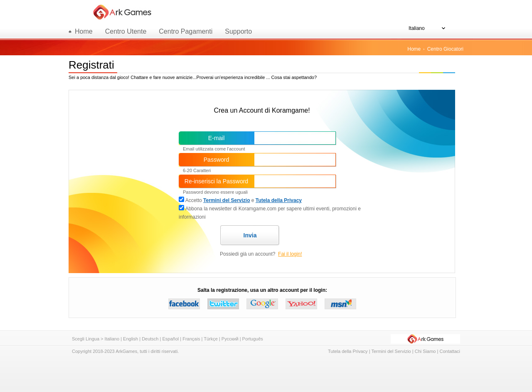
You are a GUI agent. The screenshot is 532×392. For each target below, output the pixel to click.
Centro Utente (126, 31)
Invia (250, 235)
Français (191, 339)
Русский (230, 339)
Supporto (238, 31)
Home (414, 49)
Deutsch (150, 339)
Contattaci (450, 351)
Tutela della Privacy (279, 200)
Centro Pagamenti (186, 31)
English (131, 339)
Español (170, 339)
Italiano (112, 339)
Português (253, 339)
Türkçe (211, 339)
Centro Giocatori (445, 49)
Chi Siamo (425, 351)
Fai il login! (290, 254)
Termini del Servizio (227, 200)
